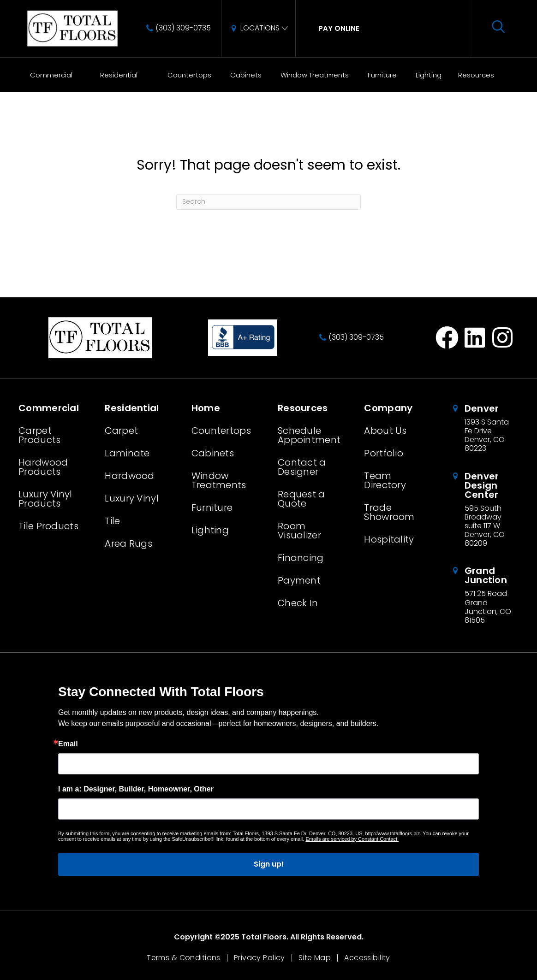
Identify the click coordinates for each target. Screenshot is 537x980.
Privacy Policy (260, 958)
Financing (301, 558)
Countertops (189, 75)
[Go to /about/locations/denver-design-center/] (485, 510)
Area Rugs (128, 543)
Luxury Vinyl (132, 498)
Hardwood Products (43, 467)
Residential (119, 75)
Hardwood (129, 476)
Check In (298, 603)
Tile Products (48, 526)
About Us (385, 431)
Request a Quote (301, 499)
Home (23, 137)
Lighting (429, 75)
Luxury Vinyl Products (45, 499)
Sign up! (269, 864)
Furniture (382, 75)
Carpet (121, 431)
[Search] (268, 202)
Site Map (315, 958)
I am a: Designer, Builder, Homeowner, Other (136, 789)
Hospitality (389, 539)
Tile (112, 521)
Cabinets (246, 75)
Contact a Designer (302, 467)
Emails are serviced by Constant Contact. (352, 839)
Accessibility (367, 958)
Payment (299, 580)
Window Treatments (315, 75)
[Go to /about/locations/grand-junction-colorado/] (485, 595)
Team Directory (385, 480)
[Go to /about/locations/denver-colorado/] (485, 428)
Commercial (51, 75)
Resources (476, 75)
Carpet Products (39, 435)
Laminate (127, 453)
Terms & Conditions (184, 958)
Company (388, 408)
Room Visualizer (299, 531)
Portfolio (384, 453)
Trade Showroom (389, 512)
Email (68, 744)
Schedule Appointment (309, 435)
